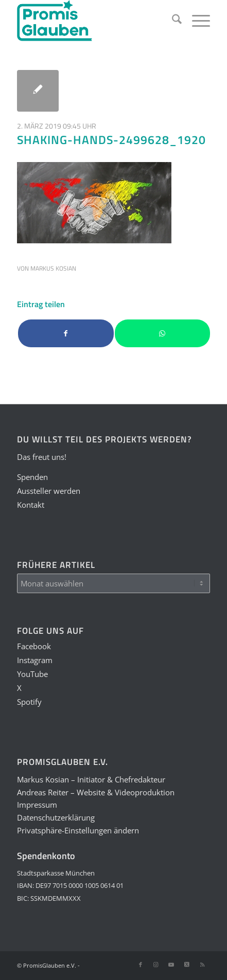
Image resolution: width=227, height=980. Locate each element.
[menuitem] (172, 21)
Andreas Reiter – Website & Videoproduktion (96, 792)
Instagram (35, 660)
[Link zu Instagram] (156, 965)
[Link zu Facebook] (141, 965)
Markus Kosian (53, 268)
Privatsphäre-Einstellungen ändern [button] (78, 830)
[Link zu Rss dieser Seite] (202, 965)
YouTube (32, 674)
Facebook (34, 646)
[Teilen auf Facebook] (66, 334)
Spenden (32, 477)
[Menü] (196, 21)
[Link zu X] (187, 965)
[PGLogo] (94, 21)
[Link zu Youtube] (171, 965)
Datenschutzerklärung (56, 817)
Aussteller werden (49, 491)
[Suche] (172, 21)
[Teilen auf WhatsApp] (162, 334)
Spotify (29, 702)
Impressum (37, 805)
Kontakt (31, 505)
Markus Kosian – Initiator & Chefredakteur (91, 779)
